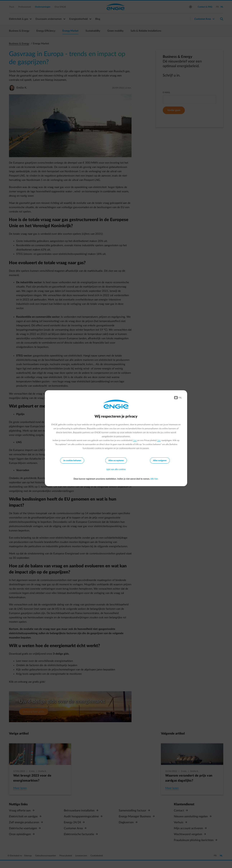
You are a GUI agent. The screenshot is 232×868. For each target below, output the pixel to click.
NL (180, 398)
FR (176, 398)
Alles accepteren (116, 460)
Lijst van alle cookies (116, 469)
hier (135, 440)
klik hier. (154, 479)
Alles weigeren (160, 460)
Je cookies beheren (72, 460)
